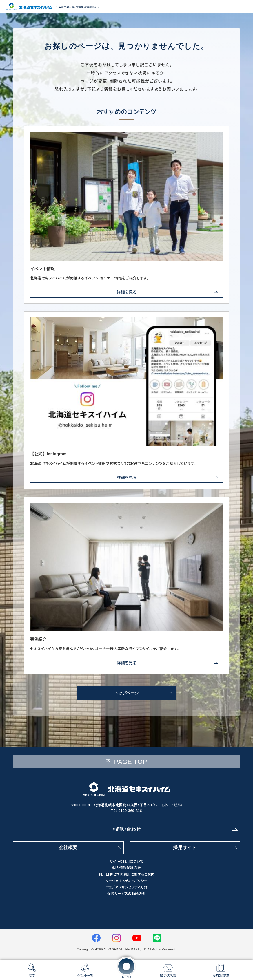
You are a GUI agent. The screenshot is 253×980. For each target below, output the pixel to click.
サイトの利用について (127, 861)
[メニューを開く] (126, 966)
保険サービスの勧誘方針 (127, 894)
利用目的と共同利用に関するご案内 (127, 874)
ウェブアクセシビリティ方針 (127, 887)
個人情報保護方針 (127, 868)
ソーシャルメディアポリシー (127, 881)
